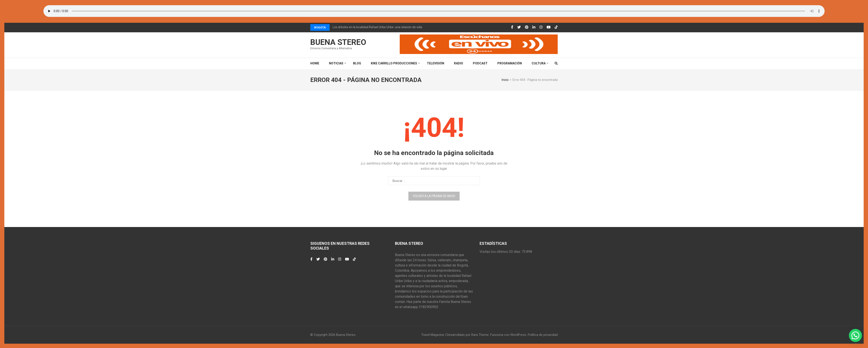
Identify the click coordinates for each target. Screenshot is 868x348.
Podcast (480, 63)
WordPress (518, 335)
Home (315, 63)
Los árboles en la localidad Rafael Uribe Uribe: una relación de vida (377, 27)
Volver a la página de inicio (434, 196)
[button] (855, 335)
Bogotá (320, 27)
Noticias (336, 63)
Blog (357, 63)
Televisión (436, 63)
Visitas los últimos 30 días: (501, 252)
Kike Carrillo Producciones (394, 63)
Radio (459, 63)
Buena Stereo (338, 42)
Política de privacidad (543, 335)
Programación (510, 63)
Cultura (539, 63)
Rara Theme (480, 335)
